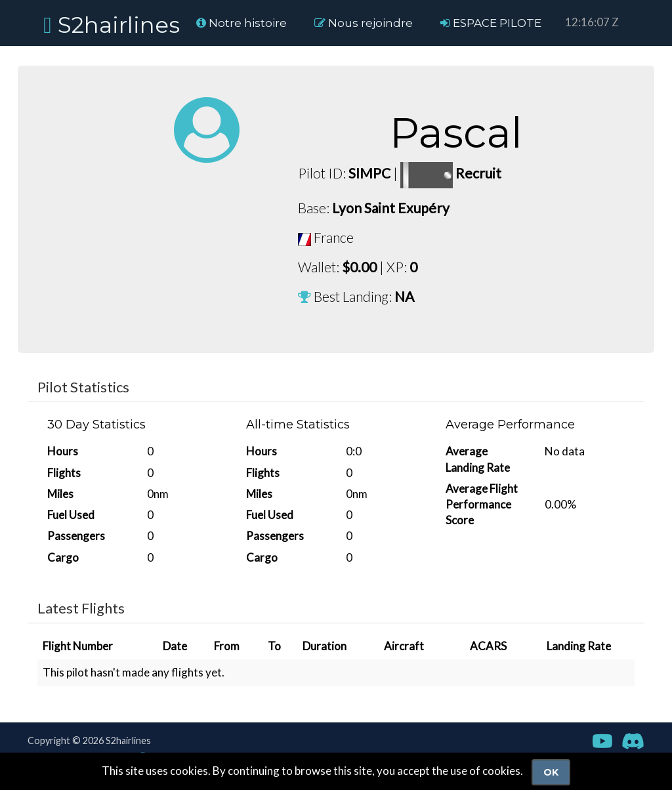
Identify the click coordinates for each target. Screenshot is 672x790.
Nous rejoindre (364, 23)
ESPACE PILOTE (491, 23)
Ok (551, 772)
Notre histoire (241, 23)
